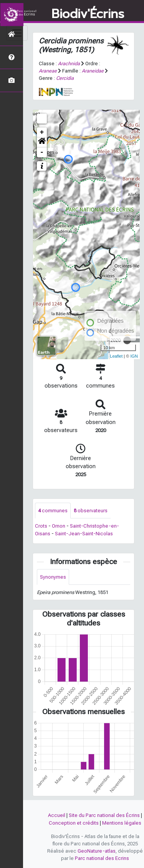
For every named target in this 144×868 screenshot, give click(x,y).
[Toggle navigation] (17, 33)
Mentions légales (122, 823)
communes (53, 511)
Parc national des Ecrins (102, 858)
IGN (134, 356)
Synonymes (53, 577)
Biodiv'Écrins (88, 14)
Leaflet (116, 356)
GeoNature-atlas (97, 851)
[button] (42, 142)
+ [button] (42, 132)
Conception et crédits (74, 823)
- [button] (42, 152)
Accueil (57, 815)
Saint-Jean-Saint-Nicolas (84, 534)
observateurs (91, 511)
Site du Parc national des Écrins (104, 815)
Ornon (59, 526)
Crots (41, 526)
